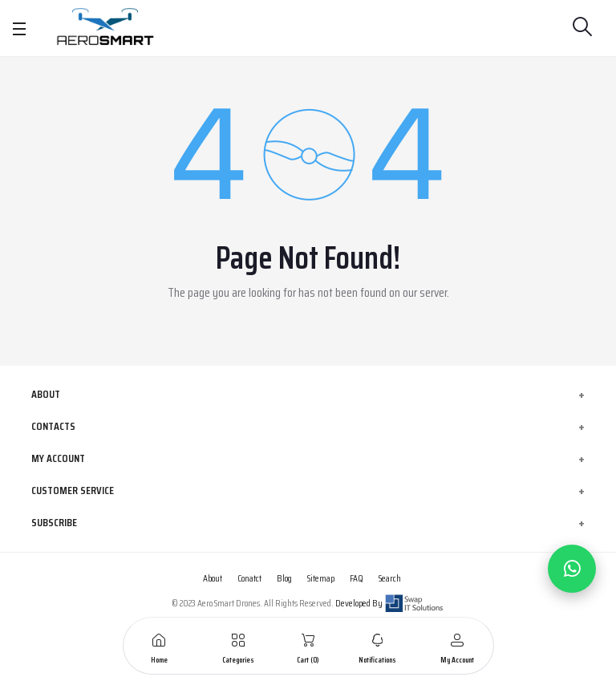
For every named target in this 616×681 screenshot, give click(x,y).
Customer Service (73, 490)
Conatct (249, 578)
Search (390, 578)
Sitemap (321, 578)
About (46, 394)
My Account (58, 458)
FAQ (357, 578)
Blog (284, 578)
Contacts (53, 426)
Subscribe (54, 522)
